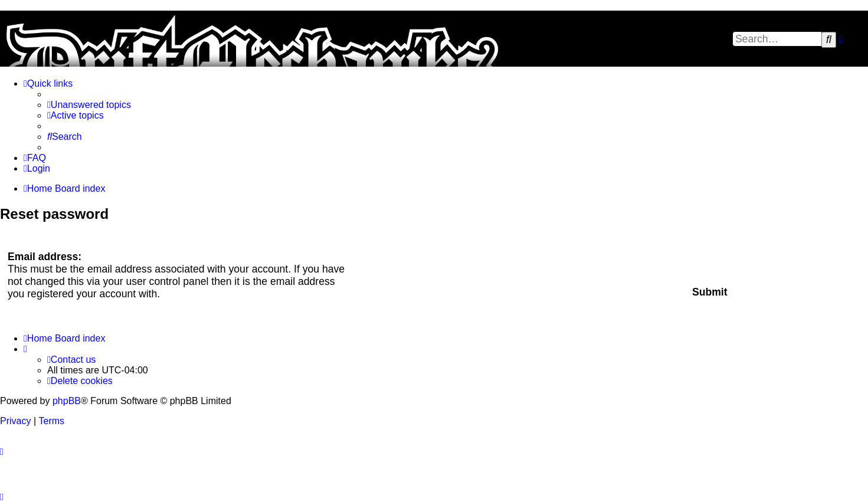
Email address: (45, 257)
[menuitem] (89, 105)
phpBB (67, 401)
